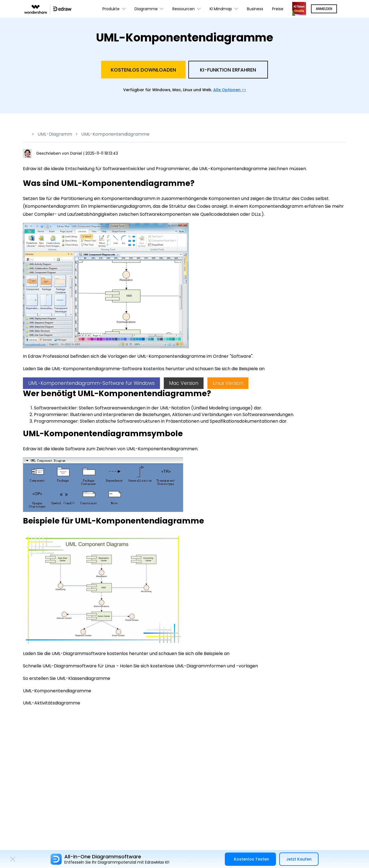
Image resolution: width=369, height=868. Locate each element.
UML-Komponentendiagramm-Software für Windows (91, 383)
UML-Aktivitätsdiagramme (52, 703)
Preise (278, 9)
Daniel (77, 153)
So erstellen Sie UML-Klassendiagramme (67, 678)
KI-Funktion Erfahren (228, 70)
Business (255, 9)
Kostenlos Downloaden (143, 70)
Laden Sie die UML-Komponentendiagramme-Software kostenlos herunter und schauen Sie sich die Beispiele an (144, 369)
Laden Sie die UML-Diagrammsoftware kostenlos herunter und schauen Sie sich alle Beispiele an (126, 653)
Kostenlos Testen (251, 859)
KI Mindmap (224, 9)
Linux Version (228, 383)
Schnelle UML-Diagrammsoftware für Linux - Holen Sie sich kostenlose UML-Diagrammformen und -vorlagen (140, 666)
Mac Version (184, 383)
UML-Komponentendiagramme (57, 691)
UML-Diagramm (55, 134)
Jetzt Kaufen (299, 859)
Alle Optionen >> (230, 90)
